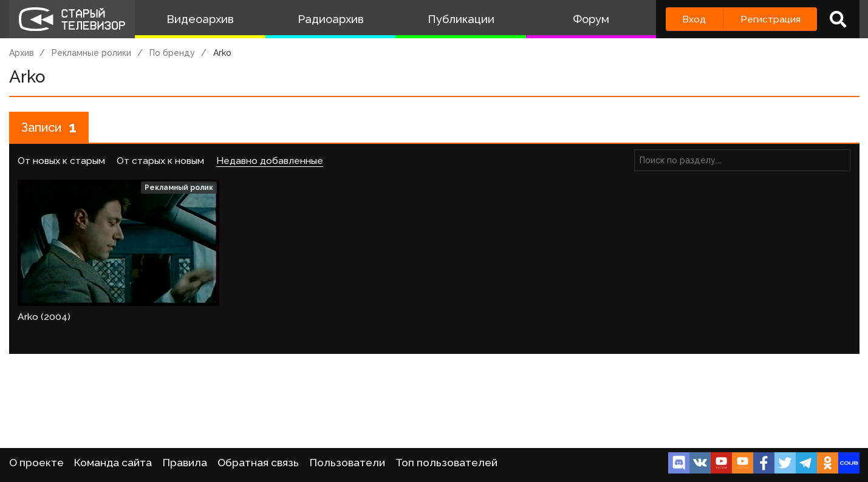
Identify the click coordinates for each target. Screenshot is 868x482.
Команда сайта (113, 463)
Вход (694, 19)
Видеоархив (200, 19)
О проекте (36, 463)
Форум (591, 19)
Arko (222, 53)
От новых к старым (61, 161)
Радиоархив (331, 19)
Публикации (461, 19)
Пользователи (347, 463)
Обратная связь (258, 463)
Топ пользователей (446, 463)
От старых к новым (160, 161)
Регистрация (771, 19)
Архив (22, 53)
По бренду (172, 53)
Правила (185, 463)
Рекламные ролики (91, 53)
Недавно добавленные (270, 161)
